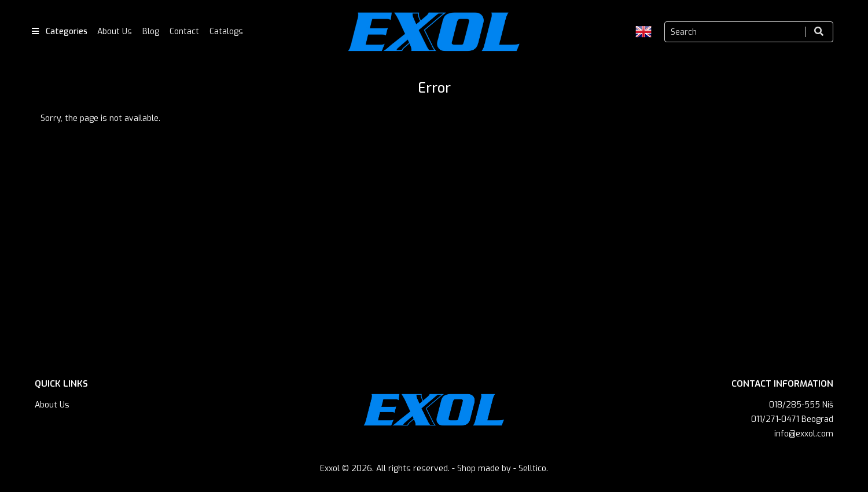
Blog (151, 32)
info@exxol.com (804, 434)
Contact (184, 32)
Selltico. (533, 469)
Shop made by (484, 469)
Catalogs (226, 32)
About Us (115, 32)
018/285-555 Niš (801, 405)
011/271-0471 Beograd (792, 419)
